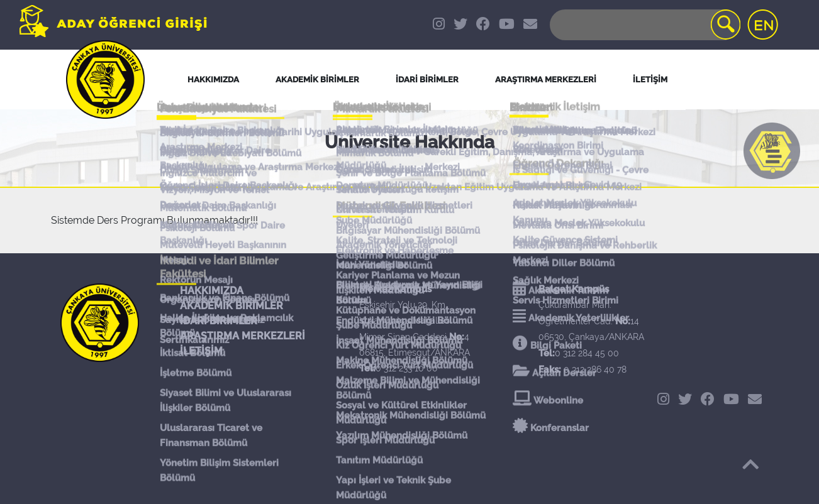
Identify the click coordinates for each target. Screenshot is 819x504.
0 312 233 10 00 (407, 368)
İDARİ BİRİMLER (427, 79)
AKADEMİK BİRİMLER (231, 306)
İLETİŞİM (201, 351)
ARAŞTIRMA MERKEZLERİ (242, 336)
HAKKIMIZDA (212, 291)
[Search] (644, 25)
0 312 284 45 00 (587, 353)
